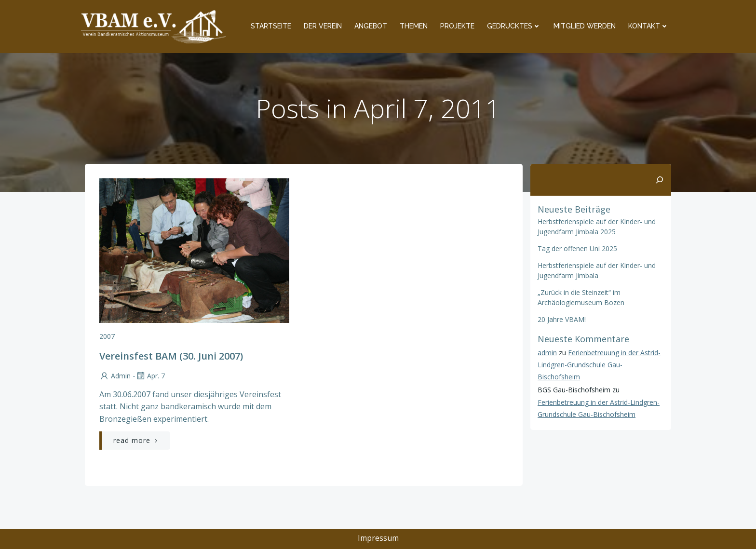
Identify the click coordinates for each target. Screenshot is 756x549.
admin (115, 376)
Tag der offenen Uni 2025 (577, 248)
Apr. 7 (150, 376)
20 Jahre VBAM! (562, 319)
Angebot (371, 26)
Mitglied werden (585, 26)
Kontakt (648, 26)
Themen (414, 26)
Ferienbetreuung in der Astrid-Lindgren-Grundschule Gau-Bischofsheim (599, 365)
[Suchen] (660, 180)
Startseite (271, 26)
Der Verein (323, 26)
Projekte (457, 26)
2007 (107, 336)
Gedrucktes (514, 26)
